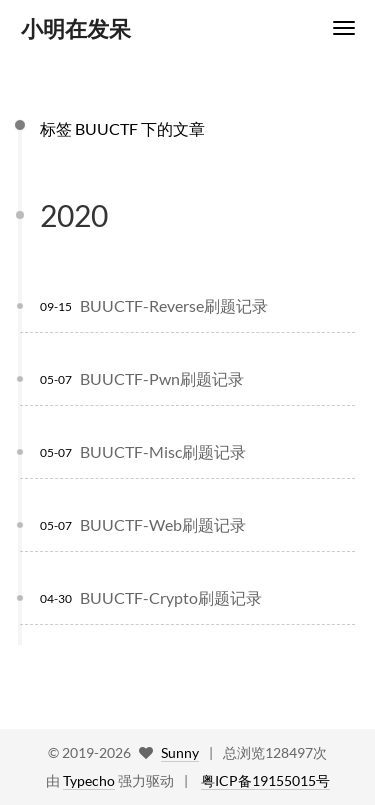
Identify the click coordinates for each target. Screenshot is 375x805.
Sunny (180, 752)
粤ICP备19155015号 (265, 780)
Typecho (89, 780)
